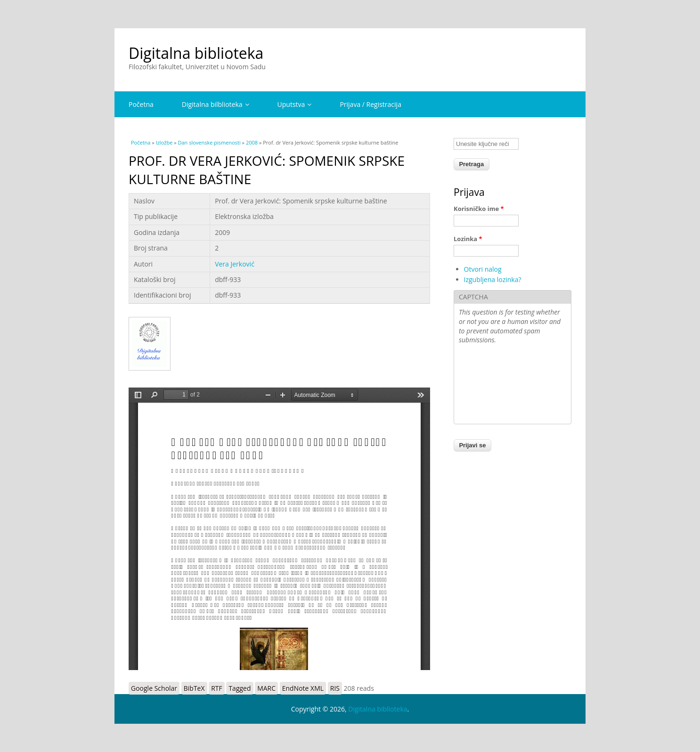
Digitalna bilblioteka (216, 104)
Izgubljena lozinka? (493, 279)
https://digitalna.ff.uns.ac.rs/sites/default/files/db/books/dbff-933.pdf (279, 529)
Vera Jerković (235, 264)
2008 (252, 142)
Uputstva (295, 104)
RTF (217, 688)
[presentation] (497, 385)
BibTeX (194, 688)
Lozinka (468, 239)
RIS (335, 688)
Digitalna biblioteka (196, 53)
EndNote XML (303, 688)
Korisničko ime (479, 209)
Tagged (240, 688)
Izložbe (164, 142)
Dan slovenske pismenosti (209, 142)
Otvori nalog (483, 269)
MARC (266, 688)
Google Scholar (154, 688)
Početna (141, 104)
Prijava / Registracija (370, 104)
